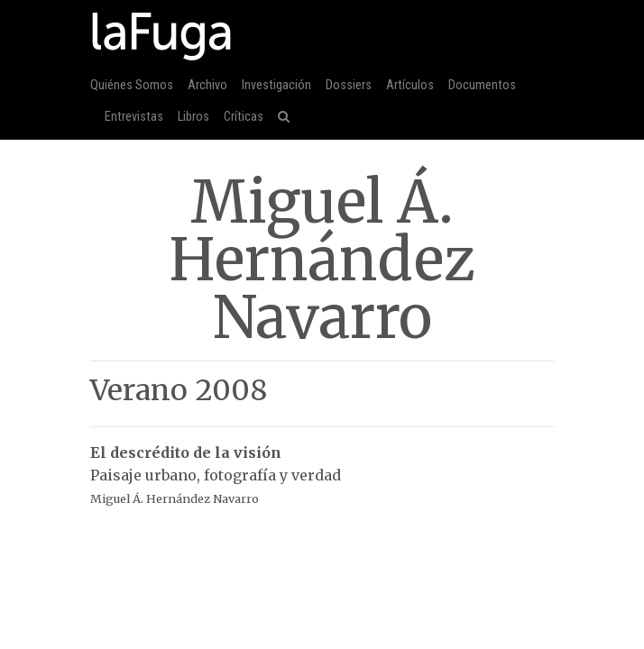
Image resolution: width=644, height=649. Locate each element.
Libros (193, 117)
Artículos (410, 85)
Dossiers (349, 85)
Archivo (207, 85)
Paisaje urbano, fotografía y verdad (322, 466)
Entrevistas (134, 117)
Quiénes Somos (132, 85)
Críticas (244, 117)
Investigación (276, 85)
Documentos (482, 85)
